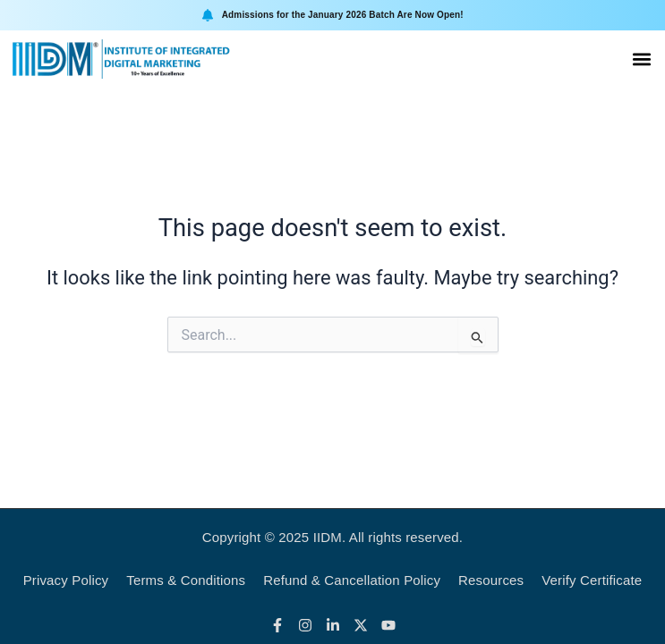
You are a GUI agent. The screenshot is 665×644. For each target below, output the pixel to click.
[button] (641, 59)
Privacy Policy (66, 580)
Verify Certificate (592, 580)
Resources (491, 580)
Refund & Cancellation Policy (352, 580)
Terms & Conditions (186, 580)
